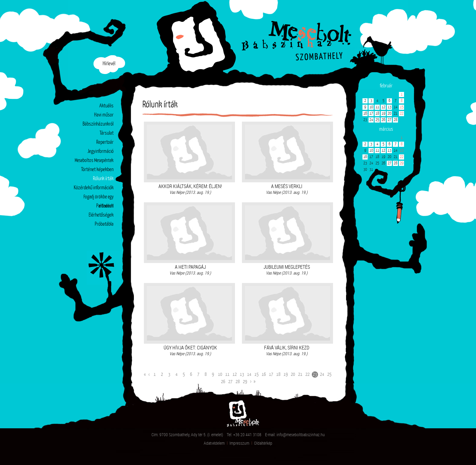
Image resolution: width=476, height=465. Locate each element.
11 (227, 374)
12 (235, 374)
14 (249, 374)
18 (278, 374)
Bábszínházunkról (98, 124)
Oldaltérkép (263, 443)
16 (264, 374)
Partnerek (105, 206)
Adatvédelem (214, 443)
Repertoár (105, 142)
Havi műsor (104, 115)
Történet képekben (97, 170)
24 (322, 374)
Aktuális (106, 106)
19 (286, 374)
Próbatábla (104, 224)
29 (245, 382)
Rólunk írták (103, 179)
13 (242, 374)
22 (308, 374)
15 (257, 374)
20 (293, 374)
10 (220, 374)
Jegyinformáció (100, 152)
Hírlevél (109, 64)
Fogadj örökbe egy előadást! (99, 198)
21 (300, 374)
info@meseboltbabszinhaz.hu (301, 435)
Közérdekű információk (94, 188)
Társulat (107, 133)
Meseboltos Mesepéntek (94, 161)
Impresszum (239, 443)
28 (238, 382)
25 (329, 374)
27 (230, 382)
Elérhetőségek (101, 215)
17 (271, 374)
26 (223, 382)
